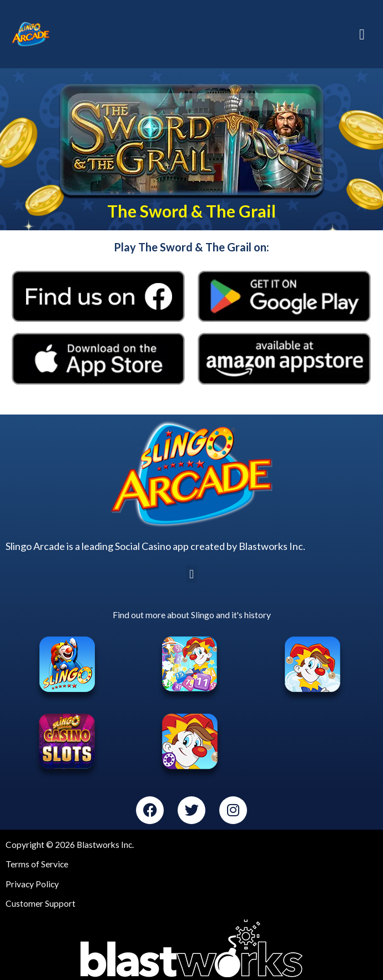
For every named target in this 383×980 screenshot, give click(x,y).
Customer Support (41, 903)
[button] (191, 574)
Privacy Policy (32, 883)
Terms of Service (37, 864)
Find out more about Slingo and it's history (192, 615)
